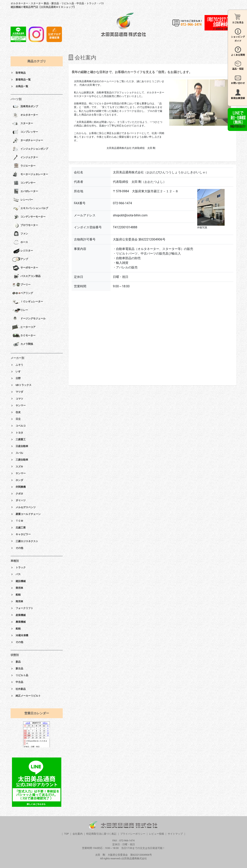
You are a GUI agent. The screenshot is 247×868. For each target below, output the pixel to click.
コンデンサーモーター (29, 217)
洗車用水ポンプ (25, 107)
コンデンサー (24, 183)
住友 (18, 412)
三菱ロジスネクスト (27, 541)
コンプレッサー (25, 132)
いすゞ (19, 372)
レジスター (23, 251)
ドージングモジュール (29, 319)
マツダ (19, 392)
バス (18, 574)
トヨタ (19, 433)
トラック (21, 567)
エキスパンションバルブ (30, 208)
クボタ (19, 494)
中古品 (19, 682)
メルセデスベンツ (26, 507)
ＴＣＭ (19, 521)
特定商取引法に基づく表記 (101, 834)
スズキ (19, 467)
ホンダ (19, 480)
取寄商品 (21, 73)
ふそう (19, 365)
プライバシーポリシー (133, 834)
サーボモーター (25, 268)
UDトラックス (24, 385)
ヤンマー (21, 405)
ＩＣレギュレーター (28, 302)
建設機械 (21, 581)
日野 (18, 378)
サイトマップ (175, 834)
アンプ (20, 259)
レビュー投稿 (156, 834)
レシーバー (23, 200)
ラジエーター (24, 166)
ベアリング (23, 293)
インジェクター (25, 158)
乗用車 (19, 588)
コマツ (19, 399)
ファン (20, 234)
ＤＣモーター (24, 336)
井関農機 (21, 487)
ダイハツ (21, 500)
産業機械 (21, 615)
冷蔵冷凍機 (22, 635)
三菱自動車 (22, 460)
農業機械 (21, 622)
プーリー (21, 285)
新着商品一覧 (23, 80)
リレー (20, 310)
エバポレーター (25, 191)
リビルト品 (22, 675)
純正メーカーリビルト (28, 696)
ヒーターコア (24, 327)
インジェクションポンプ (30, 149)
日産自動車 (22, 446)
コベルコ (21, 426)
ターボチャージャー (28, 141)
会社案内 (78, 834)
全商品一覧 (22, 86)
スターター (23, 124)
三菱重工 (21, 439)
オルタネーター (25, 115)
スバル (19, 453)
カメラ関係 (23, 344)
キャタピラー (23, 534)
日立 (18, 419)
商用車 (19, 601)
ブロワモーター (25, 225)
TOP (66, 834)
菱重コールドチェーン (28, 514)
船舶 (18, 595)
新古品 (19, 669)
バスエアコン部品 (26, 276)
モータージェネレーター (30, 175)
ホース (20, 242)
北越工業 (21, 528)
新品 (18, 662)
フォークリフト (24, 608)
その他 (19, 548)
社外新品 (21, 689)
